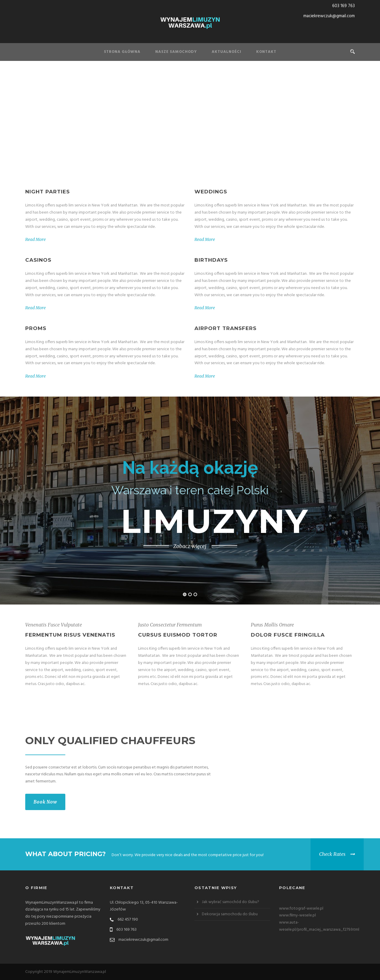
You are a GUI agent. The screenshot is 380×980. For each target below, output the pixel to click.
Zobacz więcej (190, 546)
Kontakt (266, 52)
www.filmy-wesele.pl (297, 915)
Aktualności (227, 52)
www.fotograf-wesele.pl (301, 909)
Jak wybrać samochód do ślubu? (231, 902)
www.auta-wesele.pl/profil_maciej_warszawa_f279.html (319, 926)
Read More (35, 239)
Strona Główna (122, 52)
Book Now (45, 802)
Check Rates (332, 854)
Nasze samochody (176, 52)
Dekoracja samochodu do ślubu (230, 914)
